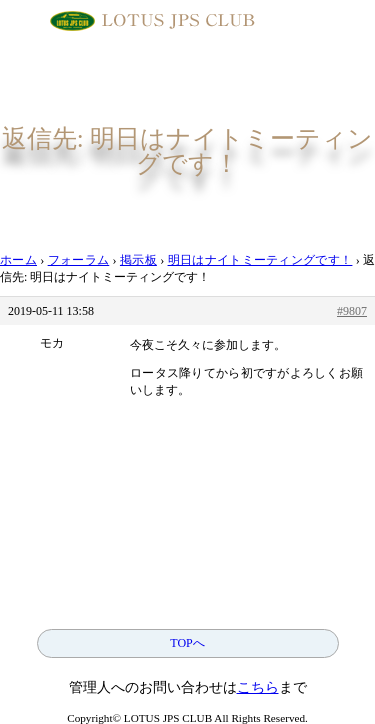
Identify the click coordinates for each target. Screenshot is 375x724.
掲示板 (138, 260)
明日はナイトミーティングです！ (260, 260)
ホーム (18, 260)
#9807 (352, 311)
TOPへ (187, 643)
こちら (258, 687)
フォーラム (79, 260)
